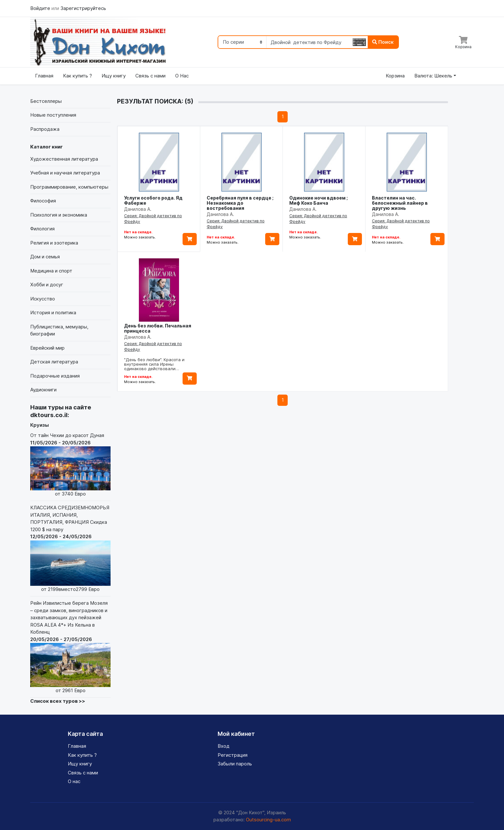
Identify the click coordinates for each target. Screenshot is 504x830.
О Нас (182, 76)
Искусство (43, 299)
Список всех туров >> (58, 701)
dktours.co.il (49, 415)
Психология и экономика (59, 215)
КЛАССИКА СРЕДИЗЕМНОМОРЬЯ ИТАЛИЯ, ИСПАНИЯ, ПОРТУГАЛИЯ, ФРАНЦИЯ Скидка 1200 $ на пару (70, 549)
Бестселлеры (46, 101)
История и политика (53, 312)
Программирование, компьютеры (69, 187)
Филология (42, 229)
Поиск (383, 42)
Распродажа (45, 129)
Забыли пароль (235, 764)
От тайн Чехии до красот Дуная (70, 465)
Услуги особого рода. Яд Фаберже (153, 200)
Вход (224, 746)
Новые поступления (53, 115)
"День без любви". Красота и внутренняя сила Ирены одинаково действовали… (154, 364)
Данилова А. (138, 209)
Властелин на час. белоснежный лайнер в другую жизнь (400, 203)
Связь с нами (150, 76)
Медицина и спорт (51, 271)
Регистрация (233, 755)
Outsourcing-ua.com (268, 820)
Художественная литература (64, 159)
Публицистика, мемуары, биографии (59, 330)
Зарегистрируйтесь (83, 8)
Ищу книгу (114, 76)
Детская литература (54, 362)
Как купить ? (77, 76)
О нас (74, 781)
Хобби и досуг (47, 285)
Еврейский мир (47, 348)
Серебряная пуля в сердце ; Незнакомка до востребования (240, 203)
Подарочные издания (55, 376)
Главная (44, 76)
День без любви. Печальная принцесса (158, 328)
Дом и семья (45, 257)
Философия (43, 201)
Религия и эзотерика (54, 243)
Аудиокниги (43, 390)
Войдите (41, 8)
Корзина (395, 76)
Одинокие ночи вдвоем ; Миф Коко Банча (319, 200)
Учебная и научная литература (65, 173)
